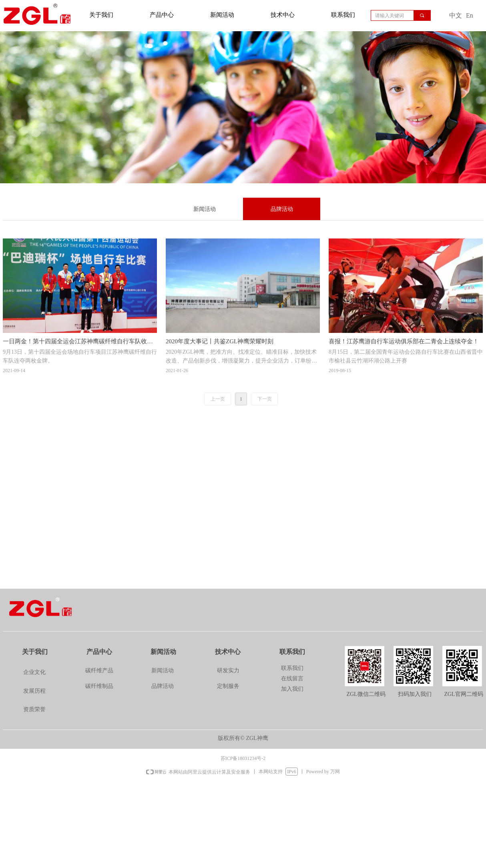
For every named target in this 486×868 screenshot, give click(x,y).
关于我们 (101, 15)
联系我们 (343, 15)
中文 (456, 15)
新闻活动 (222, 15)
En (470, 15)
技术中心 (283, 15)
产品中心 (162, 15)
